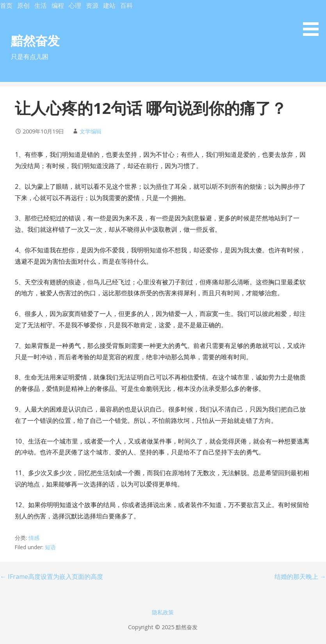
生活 (41, 5)
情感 (34, 538)
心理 (75, 5)
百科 (126, 5)
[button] (314, 19)
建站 (109, 5)
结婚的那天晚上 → (300, 577)
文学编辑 (91, 131)
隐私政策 (163, 612)
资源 (92, 5)
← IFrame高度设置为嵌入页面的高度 (52, 577)
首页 (6, 5)
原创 (23, 5)
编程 (58, 5)
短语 (50, 547)
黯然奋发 (35, 40)
